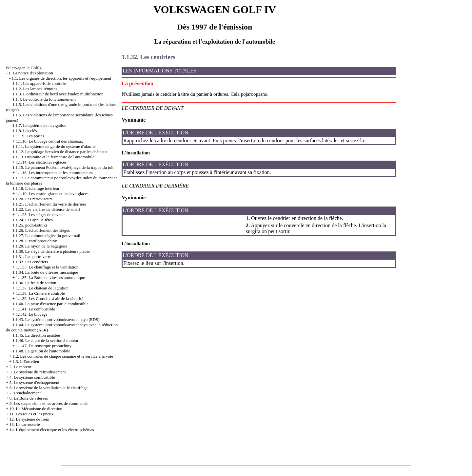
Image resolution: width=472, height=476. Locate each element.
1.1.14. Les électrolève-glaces (41, 162)
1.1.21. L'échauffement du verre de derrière (49, 204)
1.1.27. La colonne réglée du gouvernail (46, 236)
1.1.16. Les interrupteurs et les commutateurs (54, 173)
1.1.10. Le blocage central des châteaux (49, 141)
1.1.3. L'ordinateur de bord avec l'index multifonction (58, 94)
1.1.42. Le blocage (31, 314)
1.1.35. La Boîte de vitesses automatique (50, 278)
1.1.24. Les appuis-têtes (33, 220)
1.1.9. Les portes (30, 136)
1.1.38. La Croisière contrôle (40, 293)
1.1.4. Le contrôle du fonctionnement (44, 99)
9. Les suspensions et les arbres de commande (49, 403)
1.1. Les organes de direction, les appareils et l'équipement (61, 78)
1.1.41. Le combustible (35, 309)
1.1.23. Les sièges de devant (40, 215)
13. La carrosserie (25, 424)
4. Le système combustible (32, 377)
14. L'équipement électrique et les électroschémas (52, 430)
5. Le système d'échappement (35, 382)
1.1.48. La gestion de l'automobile (41, 351)
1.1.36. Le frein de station (34, 283)
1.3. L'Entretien (26, 361)
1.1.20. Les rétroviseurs (32, 199)
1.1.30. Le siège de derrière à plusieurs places (51, 251)
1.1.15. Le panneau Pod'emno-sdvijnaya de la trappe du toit (63, 167)
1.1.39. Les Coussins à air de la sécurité (49, 298)
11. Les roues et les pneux (32, 414)
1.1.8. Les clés (25, 131)
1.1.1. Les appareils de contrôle (39, 83)
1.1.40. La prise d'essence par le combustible (50, 304)
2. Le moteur (20, 367)
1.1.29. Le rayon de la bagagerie (40, 246)
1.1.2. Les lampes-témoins (35, 89)
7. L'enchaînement (25, 393)
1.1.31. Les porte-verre (32, 257)
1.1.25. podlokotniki (30, 225)
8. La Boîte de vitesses (29, 398)
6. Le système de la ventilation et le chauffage (49, 388)
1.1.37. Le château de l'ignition (42, 288)
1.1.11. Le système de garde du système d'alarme (54, 146)
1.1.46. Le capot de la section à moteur (45, 340)
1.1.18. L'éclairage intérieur (36, 188)
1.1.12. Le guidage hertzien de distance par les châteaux (60, 152)
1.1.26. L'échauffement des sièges (41, 230)
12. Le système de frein (29, 419)
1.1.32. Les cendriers (30, 262)
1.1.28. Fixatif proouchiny (35, 241)
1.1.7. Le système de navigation (39, 125)
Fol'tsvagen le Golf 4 (24, 68)
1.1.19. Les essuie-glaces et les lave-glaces (52, 194)
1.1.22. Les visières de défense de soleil (46, 209)
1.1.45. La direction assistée (36, 335)
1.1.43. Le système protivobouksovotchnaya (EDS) (56, 319)
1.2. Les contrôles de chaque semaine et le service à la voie (63, 356)
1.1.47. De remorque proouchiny (44, 346)
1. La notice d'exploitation (31, 73)
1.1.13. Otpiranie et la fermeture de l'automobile (53, 157)
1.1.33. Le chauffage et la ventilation (47, 267)
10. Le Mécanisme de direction (36, 409)
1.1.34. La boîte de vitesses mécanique (45, 272)
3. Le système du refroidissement (38, 372)
